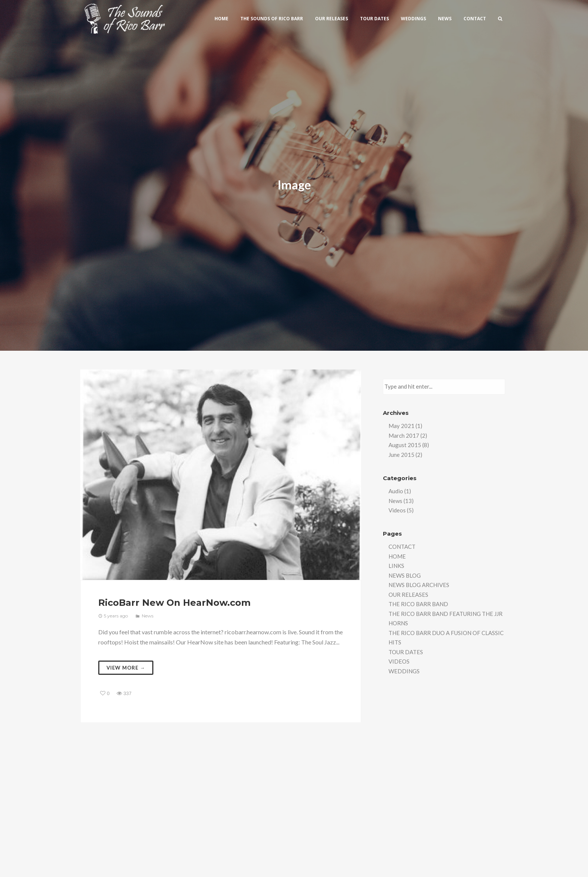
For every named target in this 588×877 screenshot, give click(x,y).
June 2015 (401, 455)
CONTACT (402, 547)
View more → (126, 668)
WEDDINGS (404, 671)
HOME (397, 556)
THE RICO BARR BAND (418, 604)
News (148, 616)
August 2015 (405, 445)
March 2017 (404, 435)
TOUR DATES (406, 652)
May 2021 (401, 426)
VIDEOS (399, 661)
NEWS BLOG (405, 575)
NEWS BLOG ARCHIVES (419, 585)
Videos (397, 510)
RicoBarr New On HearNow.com (174, 603)
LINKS (396, 566)
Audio (396, 491)
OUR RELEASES (408, 595)
